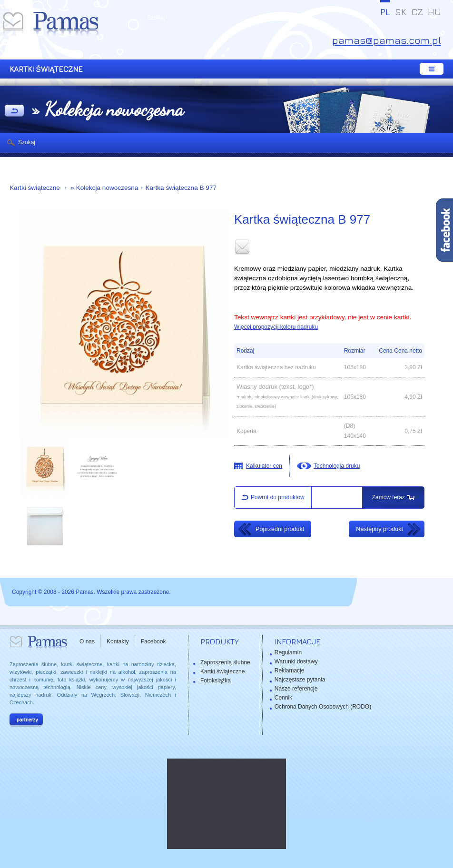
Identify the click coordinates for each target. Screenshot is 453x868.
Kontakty (118, 641)
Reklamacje (290, 671)
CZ (417, 12)
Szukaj (27, 142)
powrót (14, 111)
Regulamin (288, 652)
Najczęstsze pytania (300, 680)
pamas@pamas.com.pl (387, 40)
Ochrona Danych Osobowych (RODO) (323, 707)
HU (434, 12)
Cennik (283, 698)
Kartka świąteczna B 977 (181, 188)
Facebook (153, 641)
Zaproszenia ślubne (225, 662)
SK (401, 12)
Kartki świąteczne (36, 188)
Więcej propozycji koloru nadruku (276, 327)
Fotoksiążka (216, 681)
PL (385, 12)
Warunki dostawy (296, 661)
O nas (87, 641)
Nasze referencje (296, 689)
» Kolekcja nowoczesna (104, 188)
